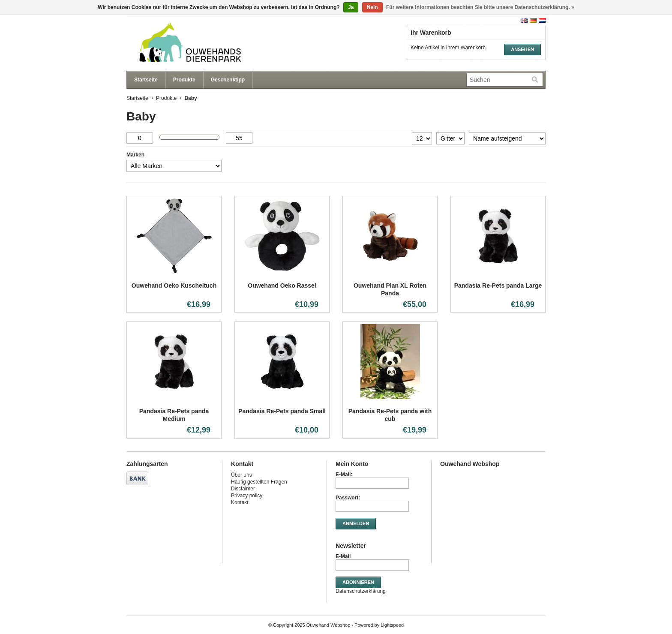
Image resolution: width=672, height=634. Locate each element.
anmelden (356, 523)
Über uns (241, 475)
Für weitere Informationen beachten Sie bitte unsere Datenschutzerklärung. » (480, 7)
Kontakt (240, 502)
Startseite (146, 80)
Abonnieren (358, 582)
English (524, 20)
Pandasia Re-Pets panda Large (498, 285)
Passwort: (348, 498)
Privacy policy (247, 496)
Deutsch (533, 20)
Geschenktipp (228, 80)
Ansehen (522, 49)
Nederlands (542, 20)
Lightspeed (392, 625)
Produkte (184, 80)
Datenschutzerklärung (361, 591)
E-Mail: (344, 475)
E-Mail (343, 556)
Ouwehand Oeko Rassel (282, 285)
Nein (372, 7)
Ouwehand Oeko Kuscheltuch (174, 285)
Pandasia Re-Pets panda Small (282, 411)
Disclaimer (243, 489)
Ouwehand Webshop (212, 43)
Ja (351, 7)
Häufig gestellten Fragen (259, 482)
